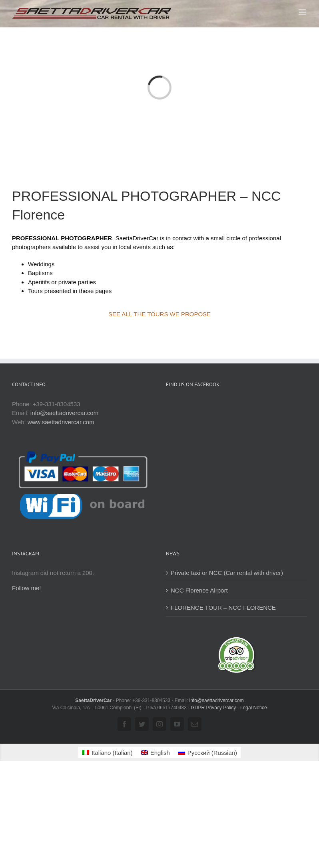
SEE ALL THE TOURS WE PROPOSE (159, 314)
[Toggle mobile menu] (303, 12)
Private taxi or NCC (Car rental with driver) (227, 573)
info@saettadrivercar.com (64, 413)
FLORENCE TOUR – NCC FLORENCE (223, 608)
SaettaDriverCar (94, 700)
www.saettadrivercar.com (61, 422)
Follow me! (27, 588)
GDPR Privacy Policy (214, 708)
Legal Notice (254, 708)
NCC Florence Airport (199, 590)
